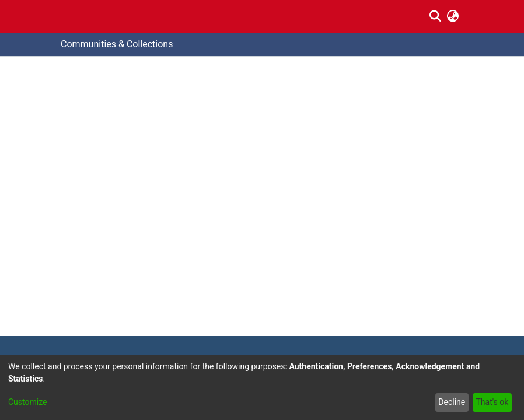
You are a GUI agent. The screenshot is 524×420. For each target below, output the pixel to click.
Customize (27, 402)
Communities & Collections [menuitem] (117, 44)
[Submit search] (435, 16)
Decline (452, 402)
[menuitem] (453, 16)
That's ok (492, 402)
